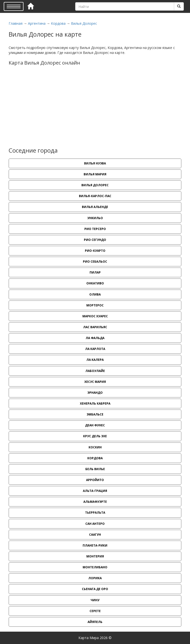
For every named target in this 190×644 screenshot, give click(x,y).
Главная (16, 23)
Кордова (58, 23)
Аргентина (37, 23)
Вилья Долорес (84, 23)
